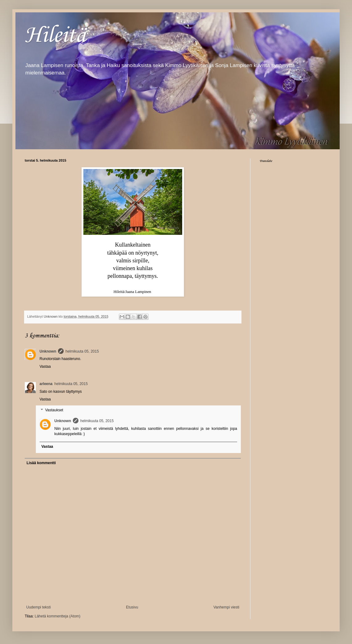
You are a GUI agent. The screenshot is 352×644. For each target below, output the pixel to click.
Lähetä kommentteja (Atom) (57, 616)
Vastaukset (54, 410)
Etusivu (132, 607)
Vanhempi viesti (226, 607)
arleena (46, 384)
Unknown (48, 351)
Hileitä (55, 34)
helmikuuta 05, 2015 (82, 351)
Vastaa (45, 366)
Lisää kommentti (41, 463)
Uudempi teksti (38, 607)
